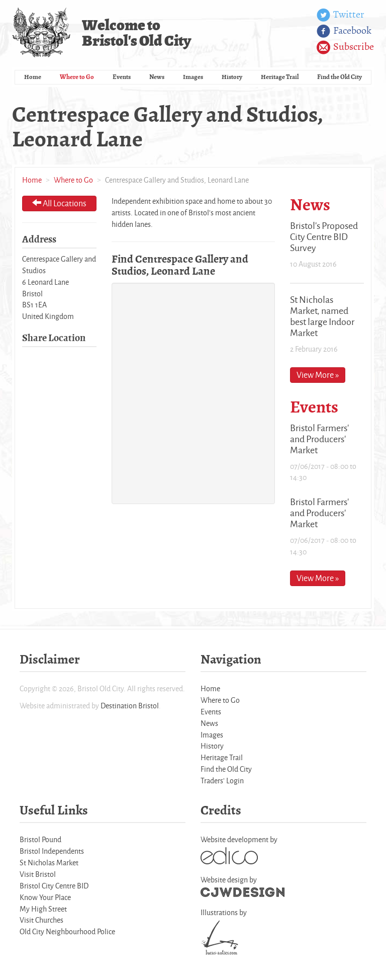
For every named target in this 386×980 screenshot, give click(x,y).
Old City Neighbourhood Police (67, 931)
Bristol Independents (52, 851)
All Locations (59, 203)
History (232, 77)
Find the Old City (340, 77)
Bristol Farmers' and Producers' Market (319, 439)
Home (33, 77)
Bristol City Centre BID (54, 886)
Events (122, 77)
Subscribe (345, 47)
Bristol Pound (40, 839)
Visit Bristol (38, 874)
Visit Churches (41, 920)
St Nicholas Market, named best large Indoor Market (322, 316)
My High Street (43, 909)
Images (193, 77)
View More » (318, 375)
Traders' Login (222, 781)
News (157, 77)
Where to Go (77, 77)
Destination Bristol (130, 706)
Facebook (344, 31)
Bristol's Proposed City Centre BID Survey (324, 236)
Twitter (341, 15)
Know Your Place (45, 897)
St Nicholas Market (49, 863)
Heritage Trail (280, 77)
